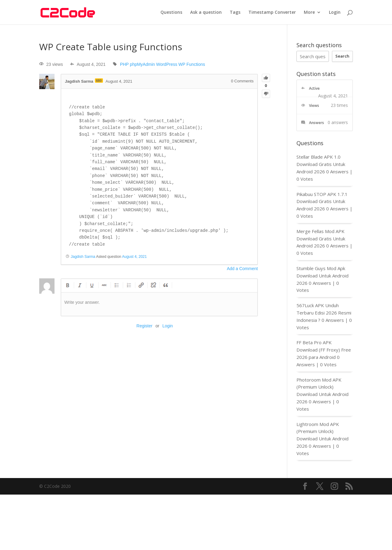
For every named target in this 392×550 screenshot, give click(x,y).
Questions (171, 13)
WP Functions (192, 64)
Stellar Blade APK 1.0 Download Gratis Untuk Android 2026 (321, 164)
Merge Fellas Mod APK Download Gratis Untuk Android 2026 (321, 239)
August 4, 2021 (134, 257)
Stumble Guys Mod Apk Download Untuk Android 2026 (322, 276)
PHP (124, 64)
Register (145, 326)
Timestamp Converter (272, 13)
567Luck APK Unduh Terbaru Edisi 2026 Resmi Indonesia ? (324, 313)
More (309, 13)
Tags (235, 13)
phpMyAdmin (142, 64)
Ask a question (206, 13)
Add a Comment (242, 269)
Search (342, 56)
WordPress (167, 64)
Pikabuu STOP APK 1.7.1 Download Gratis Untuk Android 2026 (322, 202)
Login (335, 13)
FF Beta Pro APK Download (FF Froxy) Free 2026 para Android (324, 350)
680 (99, 81)
